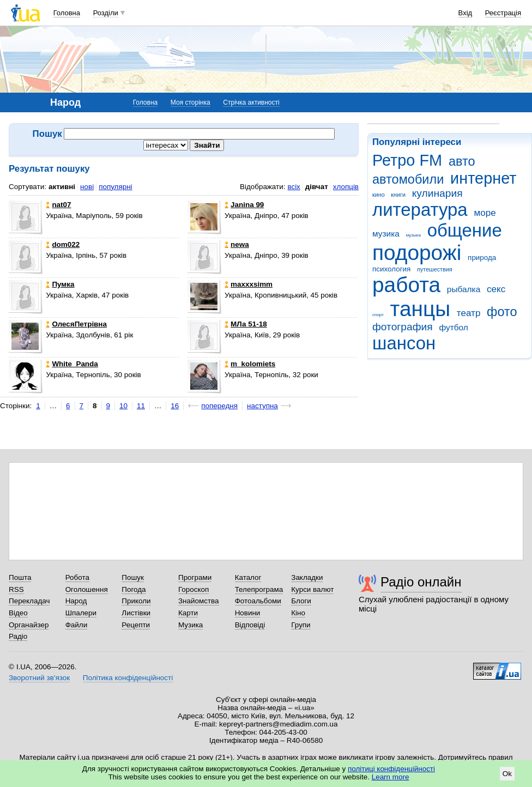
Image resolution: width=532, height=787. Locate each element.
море (485, 213)
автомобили (408, 179)
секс (496, 289)
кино (379, 195)
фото (502, 312)
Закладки (307, 577)
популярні (115, 187)
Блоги (301, 601)
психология (391, 269)
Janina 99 (244, 205)
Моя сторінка (191, 102)
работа (406, 285)
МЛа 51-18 (246, 324)
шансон (404, 343)
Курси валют (312, 589)
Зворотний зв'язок (39, 678)
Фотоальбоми (258, 601)
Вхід (465, 13)
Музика (191, 625)
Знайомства (199, 601)
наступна (262, 406)
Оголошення (87, 589)
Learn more (391, 777)
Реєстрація (503, 13)
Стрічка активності (251, 102)
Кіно (298, 613)
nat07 (58, 205)
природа (482, 258)
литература (420, 210)
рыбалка (464, 289)
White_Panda (72, 364)
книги (398, 195)
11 (141, 406)
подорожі (417, 253)
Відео (18, 613)
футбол (453, 327)
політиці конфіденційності (391, 769)
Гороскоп (194, 589)
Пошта (20, 577)
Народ (76, 601)
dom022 (63, 244)
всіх (294, 187)
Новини (248, 613)
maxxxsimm (249, 284)
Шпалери (81, 613)
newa (237, 244)
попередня (219, 406)
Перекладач (29, 601)
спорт (378, 315)
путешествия (434, 269)
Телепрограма (259, 589)
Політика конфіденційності (128, 678)
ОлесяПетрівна (76, 324)
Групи (301, 625)
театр (469, 313)
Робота (77, 577)
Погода (134, 589)
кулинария (437, 193)
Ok (507, 774)
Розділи (106, 13)
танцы (421, 309)
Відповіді (250, 625)
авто (462, 161)
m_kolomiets (250, 364)
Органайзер (29, 625)
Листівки (136, 613)
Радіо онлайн (421, 582)
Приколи (136, 601)
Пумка (60, 284)
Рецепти (136, 625)
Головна (67, 13)
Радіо (18, 636)
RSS (16, 589)
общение (465, 230)
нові (87, 187)
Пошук (133, 577)
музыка (413, 235)
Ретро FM (407, 160)
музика (386, 234)
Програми (195, 577)
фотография (403, 327)
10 (123, 406)
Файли (77, 625)
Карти (188, 613)
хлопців (346, 187)
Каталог (248, 577)
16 (175, 406)
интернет (483, 178)
